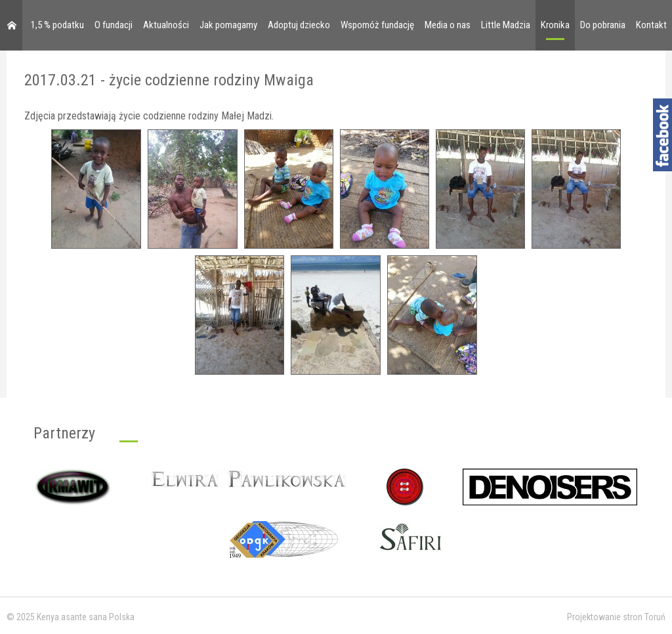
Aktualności (166, 25)
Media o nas (448, 25)
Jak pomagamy (228, 25)
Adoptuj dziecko (299, 25)
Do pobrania (603, 25)
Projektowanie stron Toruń (616, 617)
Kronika (555, 25)
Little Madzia (506, 25)
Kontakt (651, 25)
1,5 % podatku (57, 25)
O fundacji (114, 25)
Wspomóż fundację (377, 25)
